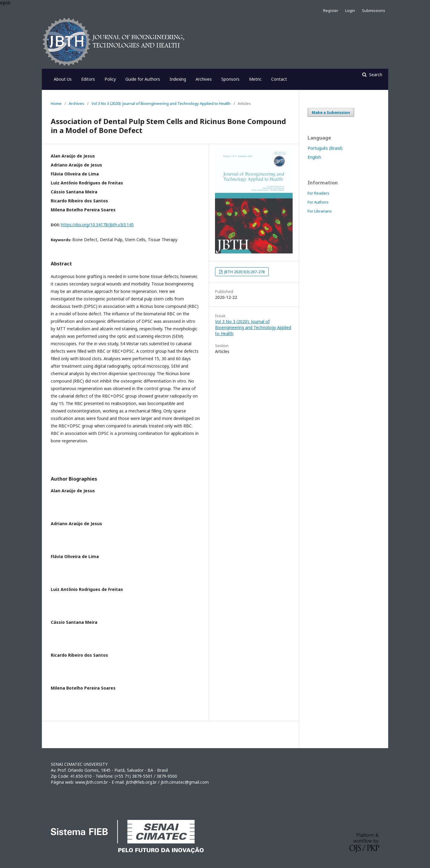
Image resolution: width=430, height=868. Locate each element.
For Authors (318, 202)
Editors (88, 79)
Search (375, 75)
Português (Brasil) (325, 148)
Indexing (178, 79)
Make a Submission (331, 112)
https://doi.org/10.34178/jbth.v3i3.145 (97, 225)
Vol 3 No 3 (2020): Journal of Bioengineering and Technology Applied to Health (161, 103)
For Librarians (320, 211)
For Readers (318, 193)
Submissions (374, 10)
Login (350, 10)
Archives (204, 79)
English (314, 157)
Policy (110, 79)
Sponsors (230, 79)
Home (56, 103)
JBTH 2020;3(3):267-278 (244, 272)
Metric (255, 79)
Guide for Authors (143, 79)
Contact (279, 79)
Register (331, 10)
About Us (63, 79)
